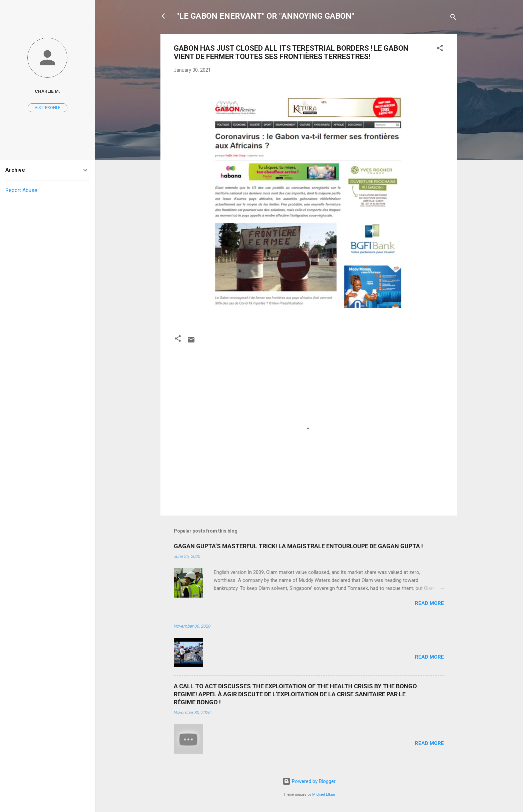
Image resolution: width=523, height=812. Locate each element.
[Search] (453, 18)
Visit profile (48, 108)
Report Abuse (21, 190)
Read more (429, 603)
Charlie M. (47, 91)
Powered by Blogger (309, 781)
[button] (440, 49)
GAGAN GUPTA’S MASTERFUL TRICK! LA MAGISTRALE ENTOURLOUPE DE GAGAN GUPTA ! (298, 546)
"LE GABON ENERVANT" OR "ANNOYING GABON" (265, 16)
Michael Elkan (324, 794)
